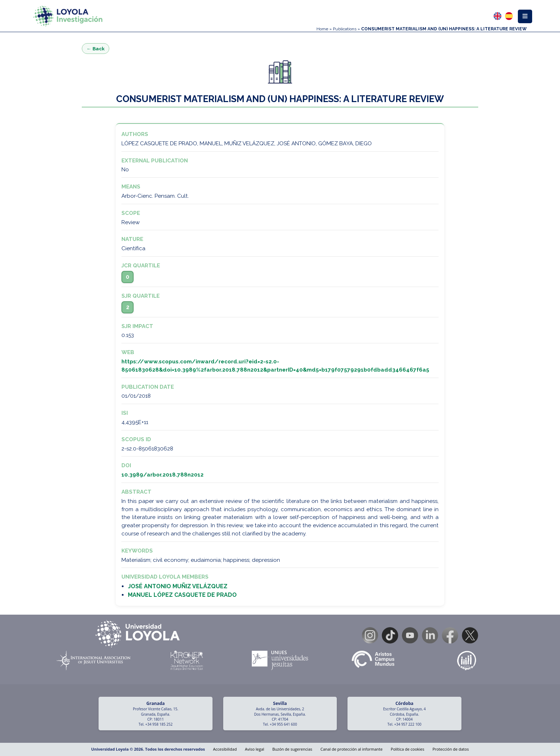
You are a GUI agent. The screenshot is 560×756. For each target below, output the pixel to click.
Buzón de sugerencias (292, 749)
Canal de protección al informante (351, 749)
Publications (345, 29)
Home (322, 29)
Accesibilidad (225, 749)
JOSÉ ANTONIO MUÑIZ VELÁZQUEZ (178, 586)
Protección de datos (451, 749)
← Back (96, 49)
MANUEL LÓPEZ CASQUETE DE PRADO (182, 595)
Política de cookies (407, 749)
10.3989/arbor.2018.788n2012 (162, 475)
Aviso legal (255, 749)
